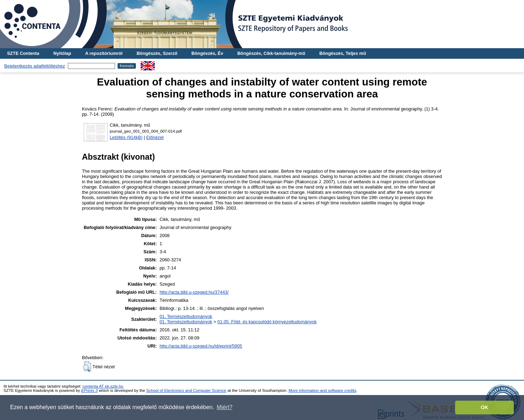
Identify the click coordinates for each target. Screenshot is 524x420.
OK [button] (485, 407)
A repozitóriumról (104, 53)
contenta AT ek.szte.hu (103, 386)
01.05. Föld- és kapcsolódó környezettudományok (267, 322)
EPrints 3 (90, 390)
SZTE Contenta (23, 53)
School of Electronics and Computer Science (186, 390)
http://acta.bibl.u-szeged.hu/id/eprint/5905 (201, 346)
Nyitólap (62, 53)
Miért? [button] (224, 407)
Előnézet (155, 137)
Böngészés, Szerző (157, 53)
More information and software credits (322, 390)
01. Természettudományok (186, 316)
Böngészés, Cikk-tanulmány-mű (271, 53)
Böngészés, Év (207, 53)
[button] (87, 367)
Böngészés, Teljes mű (343, 53)
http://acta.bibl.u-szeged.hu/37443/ (194, 292)
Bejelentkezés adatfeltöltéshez (35, 66)
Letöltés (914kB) (126, 137)
